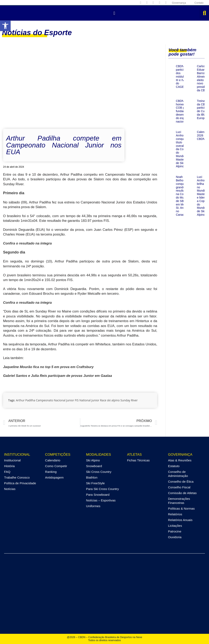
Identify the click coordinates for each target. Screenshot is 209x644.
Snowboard (94, 466)
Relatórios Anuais (180, 520)
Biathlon (92, 477)
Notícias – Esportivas (101, 500)
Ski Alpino (93, 460)
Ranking (51, 472)
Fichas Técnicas (138, 460)
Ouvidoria (175, 537)
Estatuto (174, 466)
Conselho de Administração (178, 474)
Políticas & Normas (181, 508)
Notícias (10, 489)
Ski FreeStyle (96, 483)
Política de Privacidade (20, 483)
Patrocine (175, 531)
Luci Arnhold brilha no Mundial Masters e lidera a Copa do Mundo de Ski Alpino (202, 196)
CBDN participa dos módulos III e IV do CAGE (181, 76)
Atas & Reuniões (180, 460)
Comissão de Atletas (182, 493)
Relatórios (175, 514)
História (9, 466)
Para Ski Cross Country (103, 489)
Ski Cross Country (99, 472)
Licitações (175, 526)
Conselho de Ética (181, 482)
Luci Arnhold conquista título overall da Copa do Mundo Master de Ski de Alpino (182, 149)
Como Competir (56, 466)
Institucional (12, 460)
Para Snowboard (98, 495)
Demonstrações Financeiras (179, 501)
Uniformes (93, 506)
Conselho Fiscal (179, 487)
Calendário (53, 460)
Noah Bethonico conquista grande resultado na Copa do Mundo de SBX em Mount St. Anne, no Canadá (182, 196)
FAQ (7, 472)
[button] (5, 26)
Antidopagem (54, 477)
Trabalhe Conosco (17, 477)
